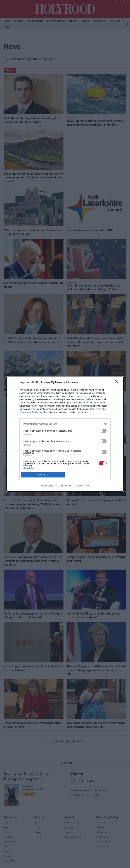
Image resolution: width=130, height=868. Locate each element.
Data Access (65, 486)
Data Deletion (48, 486)
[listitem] (65, 424)
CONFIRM (43, 475)
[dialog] (65, 434)
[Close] (118, 383)
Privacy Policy (82, 486)
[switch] (103, 431)
